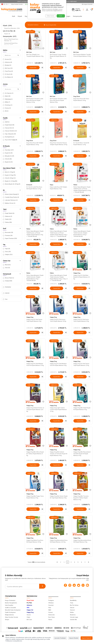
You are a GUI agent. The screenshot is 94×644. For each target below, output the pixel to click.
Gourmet (51, 605)
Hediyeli (8, 281)
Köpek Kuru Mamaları (12, 28)
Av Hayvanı (8, 93)
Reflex (72, 612)
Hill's (28, 608)
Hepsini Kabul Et (87, 638)
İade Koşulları (9, 605)
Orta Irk (7, 159)
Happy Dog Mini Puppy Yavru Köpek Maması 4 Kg (35, 497)
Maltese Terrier (9, 203)
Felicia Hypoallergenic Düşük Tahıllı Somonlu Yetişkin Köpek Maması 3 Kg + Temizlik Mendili (35, 278)
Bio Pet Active (74, 605)
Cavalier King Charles (11, 197)
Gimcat (72, 608)
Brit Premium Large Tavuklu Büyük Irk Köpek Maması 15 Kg (58, 56)
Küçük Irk (8, 153)
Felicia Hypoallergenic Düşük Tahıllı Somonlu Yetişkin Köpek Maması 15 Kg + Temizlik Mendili (82, 234)
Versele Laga (74, 617)
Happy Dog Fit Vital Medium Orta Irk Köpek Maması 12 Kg (35, 364)
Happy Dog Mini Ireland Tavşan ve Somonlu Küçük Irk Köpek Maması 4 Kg (59, 454)
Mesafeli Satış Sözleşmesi (13, 610)
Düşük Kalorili (9, 125)
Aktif (6, 122)
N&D (50, 610)
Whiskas (51, 603)
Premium (8, 235)
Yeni (5, 299)
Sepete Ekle (33, 68)
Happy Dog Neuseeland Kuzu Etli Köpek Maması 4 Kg (82, 541)
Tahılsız (7, 222)
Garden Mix (73, 620)
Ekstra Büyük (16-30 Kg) (12, 184)
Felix (50, 608)
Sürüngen (67, 16)
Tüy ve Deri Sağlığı (10, 140)
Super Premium (10, 238)
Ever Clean (52, 617)
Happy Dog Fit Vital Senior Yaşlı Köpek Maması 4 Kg (34, 320)
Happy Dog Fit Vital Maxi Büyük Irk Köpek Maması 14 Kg (82, 277)
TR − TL (5, 4)
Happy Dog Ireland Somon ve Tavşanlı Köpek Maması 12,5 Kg (35, 409)
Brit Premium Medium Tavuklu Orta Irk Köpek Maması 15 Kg (82, 55)
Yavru (7, 252)
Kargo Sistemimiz (10, 600)
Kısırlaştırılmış (9, 137)
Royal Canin (30, 600)
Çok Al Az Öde (9, 31)
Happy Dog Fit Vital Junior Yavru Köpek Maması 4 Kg (81, 320)
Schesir (51, 612)
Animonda (51, 615)
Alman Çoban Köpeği (11, 194)
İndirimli (6, 293)
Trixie (72, 603)
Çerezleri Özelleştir (60, 638)
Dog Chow (8, 71)
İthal (7, 265)
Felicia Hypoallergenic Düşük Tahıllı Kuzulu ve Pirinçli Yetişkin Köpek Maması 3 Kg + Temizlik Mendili (35, 234)
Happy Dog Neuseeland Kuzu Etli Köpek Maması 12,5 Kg (59, 541)
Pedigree (51, 600)
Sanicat (72, 610)
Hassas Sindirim (10, 131)
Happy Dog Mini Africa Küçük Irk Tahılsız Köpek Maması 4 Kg (35, 454)
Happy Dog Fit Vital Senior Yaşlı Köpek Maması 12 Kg (81, 364)
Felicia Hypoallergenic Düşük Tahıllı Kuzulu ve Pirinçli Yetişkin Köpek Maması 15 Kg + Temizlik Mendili (82, 190)
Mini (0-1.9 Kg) (9, 172)
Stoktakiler (7, 287)
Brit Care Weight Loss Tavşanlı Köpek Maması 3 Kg (35, 55)
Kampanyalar (77, 16)
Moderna (73, 615)
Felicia (75, 185)
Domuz (7, 108)
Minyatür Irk (8, 156)
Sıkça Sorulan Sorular (17, 4)
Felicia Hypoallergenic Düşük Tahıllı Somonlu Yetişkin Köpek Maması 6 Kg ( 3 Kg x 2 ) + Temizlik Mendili (59, 278)
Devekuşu (8, 105)
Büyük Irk (8, 162)
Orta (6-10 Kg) (9, 178)
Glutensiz (7, 216)
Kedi (13, 16)
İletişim (7, 620)
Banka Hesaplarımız (11, 603)
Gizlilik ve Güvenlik (10, 608)
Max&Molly (73, 600)
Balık (7, 96)
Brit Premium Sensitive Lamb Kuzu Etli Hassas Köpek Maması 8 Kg (58, 100)
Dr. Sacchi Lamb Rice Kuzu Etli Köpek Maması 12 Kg (34, 188)
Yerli (6, 268)
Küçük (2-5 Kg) (9, 175)
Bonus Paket (8, 278)
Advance (7, 62)
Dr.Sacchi (8, 74)
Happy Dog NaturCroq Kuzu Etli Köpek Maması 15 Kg (35, 541)
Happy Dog (77, 273)
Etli (6, 111)
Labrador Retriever (10, 200)
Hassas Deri (8, 128)
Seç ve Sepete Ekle (50, 25)
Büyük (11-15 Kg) (10, 181)
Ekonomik (8, 232)
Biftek (6, 102)
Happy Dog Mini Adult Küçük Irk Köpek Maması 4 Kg (82, 409)
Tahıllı (7, 219)
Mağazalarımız (9, 615)
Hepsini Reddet (74, 638)
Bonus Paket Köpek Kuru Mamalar (11, 40)
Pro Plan (29, 603)
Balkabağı (8, 99)
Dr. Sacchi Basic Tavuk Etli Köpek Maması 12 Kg (81, 144)
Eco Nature (8, 77)
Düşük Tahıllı (9, 213)
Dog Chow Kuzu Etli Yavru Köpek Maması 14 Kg (81, 99)
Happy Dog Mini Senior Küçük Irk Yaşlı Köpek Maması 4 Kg (59, 497)
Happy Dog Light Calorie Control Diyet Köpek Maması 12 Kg (58, 409)
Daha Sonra (50, 16)
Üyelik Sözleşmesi (10, 612)
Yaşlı (6, 249)
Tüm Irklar (8, 150)
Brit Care (8, 68)
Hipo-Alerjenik (9, 134)
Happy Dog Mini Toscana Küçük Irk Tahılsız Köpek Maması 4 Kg (81, 498)
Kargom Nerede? (87, 4)
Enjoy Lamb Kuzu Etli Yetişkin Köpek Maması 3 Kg (58, 188)
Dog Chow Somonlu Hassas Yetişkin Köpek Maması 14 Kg (59, 144)
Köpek (20, 16)
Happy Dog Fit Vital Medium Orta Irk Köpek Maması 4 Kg (58, 364)
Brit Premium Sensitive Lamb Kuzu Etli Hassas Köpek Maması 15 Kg (35, 100)
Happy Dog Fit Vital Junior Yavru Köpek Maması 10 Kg (58, 320)
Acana (7, 59)
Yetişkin (8, 255)
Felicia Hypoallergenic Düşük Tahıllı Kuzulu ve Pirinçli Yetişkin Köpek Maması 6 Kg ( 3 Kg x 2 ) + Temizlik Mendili (59, 234)
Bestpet (7, 65)
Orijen (28, 617)
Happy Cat (30, 610)
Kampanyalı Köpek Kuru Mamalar (11, 44)
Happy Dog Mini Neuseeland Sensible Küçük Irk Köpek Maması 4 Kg (82, 454)
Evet (61, 16)
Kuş (26, 16)
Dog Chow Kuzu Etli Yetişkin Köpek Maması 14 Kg (35, 144)
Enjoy (52, 185)
